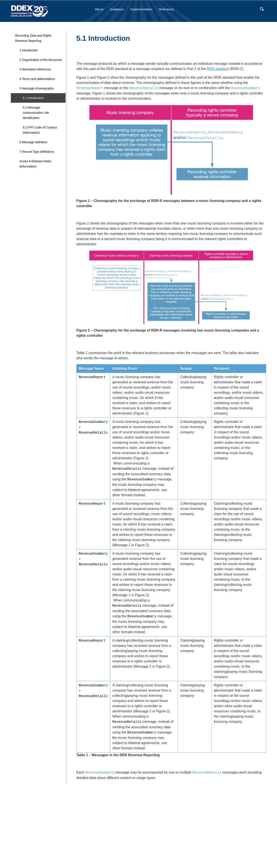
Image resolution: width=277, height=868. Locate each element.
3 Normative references (35, 69)
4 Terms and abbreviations (37, 79)
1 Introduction (29, 50)
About (99, 9)
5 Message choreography (37, 88)
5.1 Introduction (33, 98)
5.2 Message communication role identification (36, 113)
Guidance (117, 9)
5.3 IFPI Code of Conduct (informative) (40, 130)
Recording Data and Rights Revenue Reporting (33, 38)
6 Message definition (33, 142)
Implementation (141, 9)
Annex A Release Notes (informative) (35, 164)
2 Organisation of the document (41, 60)
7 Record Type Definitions (37, 152)
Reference (166, 9)
